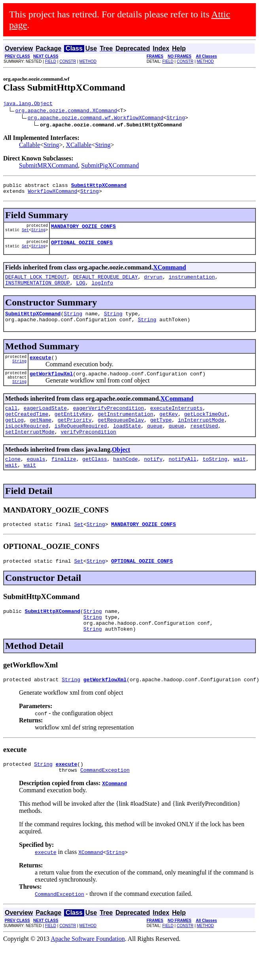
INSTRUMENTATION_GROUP (38, 291)
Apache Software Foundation (88, 973)
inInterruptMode (201, 439)
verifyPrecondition (88, 453)
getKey (169, 432)
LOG (80, 291)
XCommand (170, 273)
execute (41, 369)
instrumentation (192, 284)
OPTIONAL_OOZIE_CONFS (82, 248)
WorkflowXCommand (52, 194)
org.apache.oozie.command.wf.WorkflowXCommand (95, 119)
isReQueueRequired (81, 446)
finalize (64, 481)
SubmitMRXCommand (48, 167)
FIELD (51, 61)
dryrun (153, 284)
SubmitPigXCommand (110, 167)
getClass (95, 481)
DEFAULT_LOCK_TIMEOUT (36, 284)
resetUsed (204, 446)
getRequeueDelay (121, 439)
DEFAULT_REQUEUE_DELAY (106, 284)
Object (121, 471)
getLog (14, 439)
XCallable (79, 146)
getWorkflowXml (51, 388)
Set (25, 236)
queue (155, 446)
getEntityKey (73, 432)
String (176, 119)
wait (239, 481)
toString (215, 481)
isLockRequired (27, 446)
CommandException (105, 804)
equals (36, 481)
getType (161, 439)
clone (13, 481)
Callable (29, 146)
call (11, 424)
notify (153, 481)
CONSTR (68, 61)
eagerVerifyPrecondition (109, 424)
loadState (127, 446)
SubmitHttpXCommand (33, 323)
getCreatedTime (27, 432)
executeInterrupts (177, 424)
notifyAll (183, 481)
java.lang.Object (28, 104)
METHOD (88, 61)
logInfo (102, 291)
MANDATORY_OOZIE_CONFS (83, 231)
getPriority (75, 439)
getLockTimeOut (205, 432)
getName (41, 439)
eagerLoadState (45, 424)
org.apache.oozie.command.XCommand (66, 111)
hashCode (125, 481)
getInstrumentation (125, 432)
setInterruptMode (30, 453)
